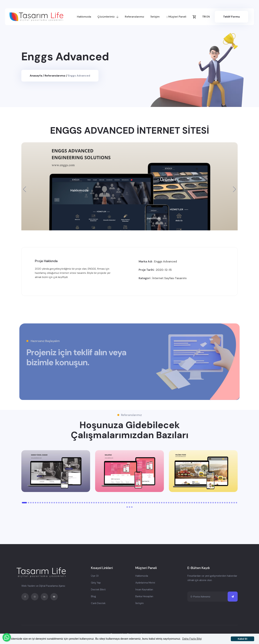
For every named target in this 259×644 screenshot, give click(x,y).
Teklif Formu (231, 17)
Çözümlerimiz (108, 17)
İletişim (155, 17)
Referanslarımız (135, 17)
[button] (234, 189)
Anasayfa (36, 76)
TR (204, 17)
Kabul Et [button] (243, 639)
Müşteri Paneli (176, 17)
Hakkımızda (84, 17)
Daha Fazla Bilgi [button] (192, 639)
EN (208, 17)
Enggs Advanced (79, 76)
